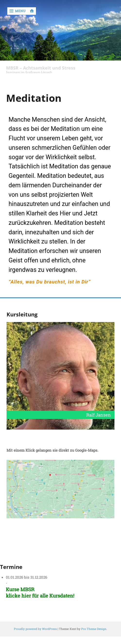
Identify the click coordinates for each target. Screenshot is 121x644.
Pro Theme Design (94, 629)
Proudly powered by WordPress (35, 629)
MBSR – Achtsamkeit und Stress (41, 68)
